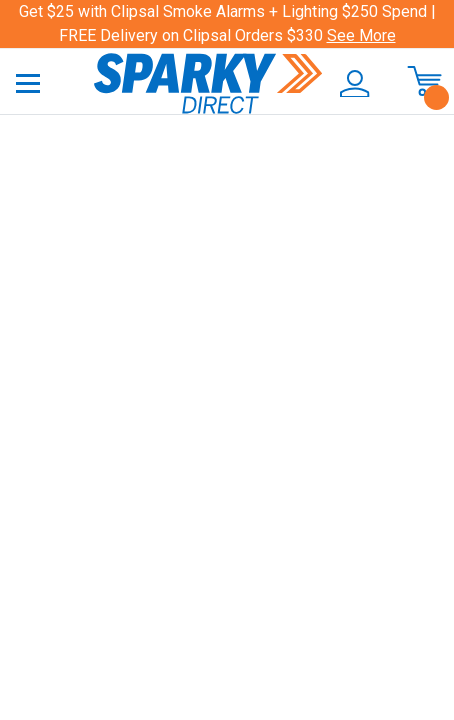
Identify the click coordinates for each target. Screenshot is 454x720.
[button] (351, 84)
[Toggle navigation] (28, 82)
